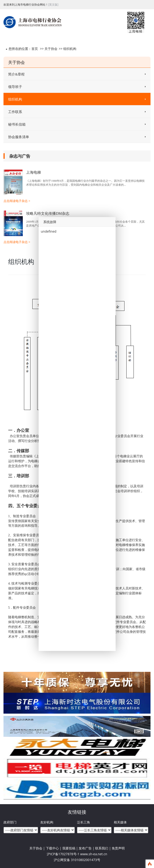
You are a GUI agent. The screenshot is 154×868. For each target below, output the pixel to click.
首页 (35, 49)
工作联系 (77, 112)
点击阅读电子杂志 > (17, 201)
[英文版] (53, 5)
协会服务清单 (77, 137)
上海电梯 (33, 172)
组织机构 (70, 49)
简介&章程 (77, 74)
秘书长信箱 (77, 124)
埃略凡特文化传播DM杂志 (48, 213)
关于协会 (51, 49)
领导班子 (77, 87)
